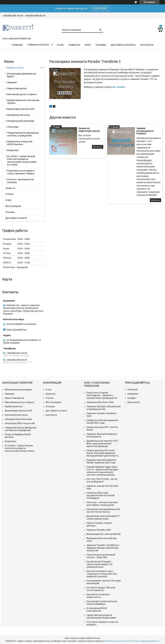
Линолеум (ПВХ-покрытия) (20, 423)
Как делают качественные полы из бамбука (102, 603)
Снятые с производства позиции (20, 181)
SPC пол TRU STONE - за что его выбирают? (102, 480)
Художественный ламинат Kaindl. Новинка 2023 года (101, 461)
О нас (60, 45)
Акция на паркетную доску (89, 129)
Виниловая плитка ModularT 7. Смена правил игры (103, 517)
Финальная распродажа (18, 389)
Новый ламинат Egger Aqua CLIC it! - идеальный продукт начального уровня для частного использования (103, 471)
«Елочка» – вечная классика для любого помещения (102, 504)
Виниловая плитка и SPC (21, 109)
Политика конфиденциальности (145, 641)
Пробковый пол (14, 406)
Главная (17, 45)
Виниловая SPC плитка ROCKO (104, 534)
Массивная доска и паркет (22, 94)
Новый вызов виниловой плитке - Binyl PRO (101, 556)
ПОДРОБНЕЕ (100, 8)
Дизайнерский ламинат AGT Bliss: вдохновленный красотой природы (102, 443)
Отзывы (101, 45)
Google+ (132, 398)
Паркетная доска (17, 88)
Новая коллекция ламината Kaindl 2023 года (102, 421)
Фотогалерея (13, 206)
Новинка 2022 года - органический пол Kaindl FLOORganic (100, 495)
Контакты (147, 45)
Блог (88, 45)
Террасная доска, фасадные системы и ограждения (21, 429)
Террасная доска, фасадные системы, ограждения (23, 134)
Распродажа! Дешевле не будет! (22, 75)
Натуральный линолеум (21, 121)
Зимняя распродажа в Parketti (145, 131)
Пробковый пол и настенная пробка (23, 102)
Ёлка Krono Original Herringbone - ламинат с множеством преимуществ (102, 395)
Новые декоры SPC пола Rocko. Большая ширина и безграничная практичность (103, 453)
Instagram (133, 394)
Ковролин (13, 150)
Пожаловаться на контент (116, 641)
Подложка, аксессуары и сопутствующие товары (21, 172)
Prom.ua (97, 638)
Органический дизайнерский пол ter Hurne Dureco (103, 510)
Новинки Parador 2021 (99, 530)
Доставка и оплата (123, 45)
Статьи (9, 194)
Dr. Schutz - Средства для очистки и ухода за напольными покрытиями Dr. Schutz (22, 160)
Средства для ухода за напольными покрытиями (101, 616)
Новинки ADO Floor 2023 (100, 402)
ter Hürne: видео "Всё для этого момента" (101, 589)
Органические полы (18, 115)
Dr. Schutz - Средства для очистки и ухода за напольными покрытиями (19, 448)
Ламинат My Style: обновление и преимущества (104, 408)
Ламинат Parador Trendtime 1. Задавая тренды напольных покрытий (103, 548)
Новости (74, 45)
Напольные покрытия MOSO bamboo (20, 143)
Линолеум (13, 127)
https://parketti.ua (17, 330)
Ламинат (12, 82)
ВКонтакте (134, 402)
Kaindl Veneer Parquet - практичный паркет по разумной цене (100, 564)
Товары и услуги (38, 45)
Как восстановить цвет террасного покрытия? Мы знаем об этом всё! (102, 574)
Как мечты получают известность (98, 596)
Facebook (133, 389)
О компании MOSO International (97, 609)
